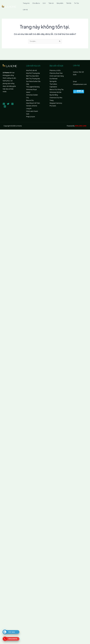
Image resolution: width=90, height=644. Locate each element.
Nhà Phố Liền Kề (31, 70)
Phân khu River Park (56, 73)
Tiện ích (51, 3)
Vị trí (44, 3)
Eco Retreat (54, 79)
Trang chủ (26, 3)
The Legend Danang (33, 87)
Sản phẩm (60, 3)
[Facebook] (4, 104)
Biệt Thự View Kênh (33, 76)
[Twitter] (8, 104)
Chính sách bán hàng (57, 76)
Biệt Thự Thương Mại (33, 79)
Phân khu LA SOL (55, 70)
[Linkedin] (5, 107)
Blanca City (30, 100)
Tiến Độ (69, 3)
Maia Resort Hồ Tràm (33, 103)
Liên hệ (25, 10)
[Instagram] (12, 104)
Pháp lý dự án (31, 117)
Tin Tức (76, 3)
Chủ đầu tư (36, 3)
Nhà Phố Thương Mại (33, 73)
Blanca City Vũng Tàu (57, 89)
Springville (53, 81)
